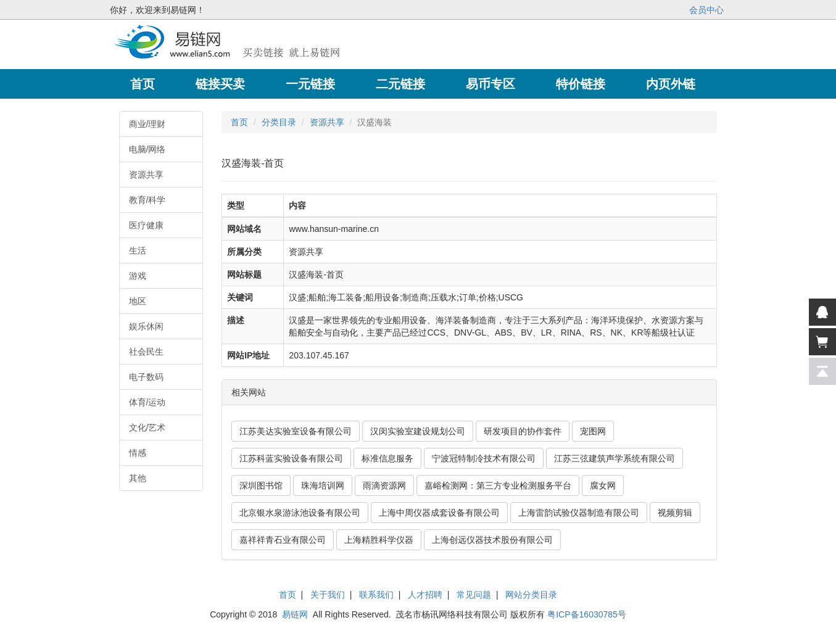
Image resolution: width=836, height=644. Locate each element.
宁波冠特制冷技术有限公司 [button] (484, 458)
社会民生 (146, 352)
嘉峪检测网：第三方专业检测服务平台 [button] (498, 485)
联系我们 (376, 595)
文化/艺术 (147, 427)
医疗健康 (146, 225)
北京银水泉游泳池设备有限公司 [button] (300, 513)
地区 (138, 301)
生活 (138, 250)
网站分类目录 (531, 595)
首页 (239, 122)
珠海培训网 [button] (323, 485)
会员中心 (706, 10)
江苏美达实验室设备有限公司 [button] (296, 431)
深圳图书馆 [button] (261, 485)
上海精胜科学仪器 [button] (379, 540)
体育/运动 (147, 402)
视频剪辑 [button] (675, 513)
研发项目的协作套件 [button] (523, 431)
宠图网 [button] (593, 431)
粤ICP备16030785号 (587, 614)
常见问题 (474, 595)
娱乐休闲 (146, 326)
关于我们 (328, 595)
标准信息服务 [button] (387, 458)
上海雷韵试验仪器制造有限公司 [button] (579, 513)
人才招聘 (425, 595)
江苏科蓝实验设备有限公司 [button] (291, 458)
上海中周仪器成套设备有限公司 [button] (439, 513)
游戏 (138, 276)
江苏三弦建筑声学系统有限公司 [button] (615, 458)
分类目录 (279, 122)
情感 (138, 453)
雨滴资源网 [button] (384, 485)
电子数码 (146, 377)
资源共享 (146, 175)
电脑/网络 (147, 149)
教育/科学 (147, 200)
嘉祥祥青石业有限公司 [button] (283, 540)
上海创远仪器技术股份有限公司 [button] (492, 540)
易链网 (295, 614)
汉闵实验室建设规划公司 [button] (418, 431)
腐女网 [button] (603, 485)
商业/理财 (147, 124)
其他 (138, 478)
